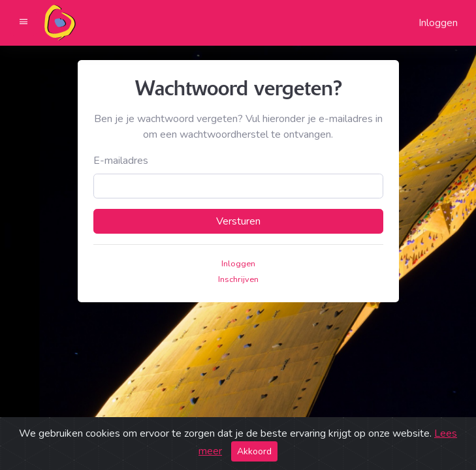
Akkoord (254, 451)
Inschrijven (238, 279)
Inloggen (438, 23)
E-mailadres (121, 161)
